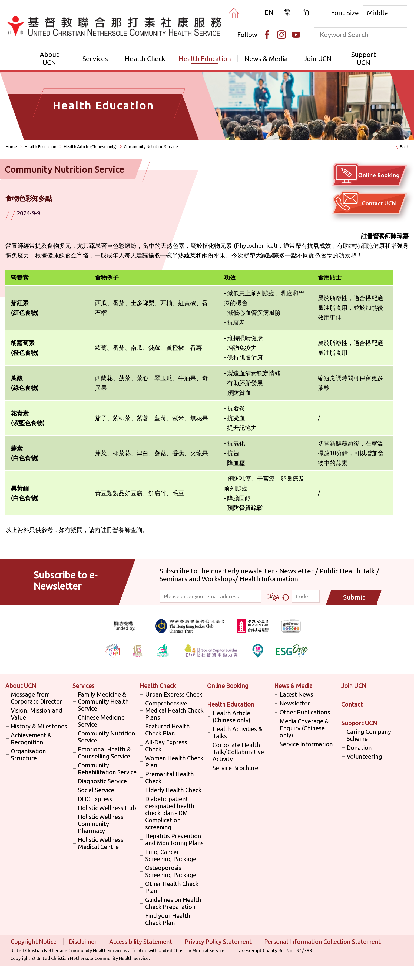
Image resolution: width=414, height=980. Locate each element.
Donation (359, 747)
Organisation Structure (28, 755)
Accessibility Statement (141, 941)
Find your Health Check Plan (168, 919)
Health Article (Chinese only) (90, 147)
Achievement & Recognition (31, 739)
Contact (352, 704)
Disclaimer (84, 941)
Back (404, 147)
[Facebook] (267, 35)
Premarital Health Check (170, 777)
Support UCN (364, 58)
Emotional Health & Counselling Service (104, 753)
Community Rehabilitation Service (107, 769)
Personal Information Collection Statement (322, 941)
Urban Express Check (174, 694)
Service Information (306, 744)
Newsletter (295, 703)
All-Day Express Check (166, 746)
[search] (399, 35)
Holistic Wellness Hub (107, 808)
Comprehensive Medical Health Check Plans (174, 710)
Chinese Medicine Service (101, 721)
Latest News (296, 694)
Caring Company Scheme (369, 735)
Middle (377, 13)
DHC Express (95, 799)
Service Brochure (235, 768)
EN (269, 12)
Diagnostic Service (102, 781)
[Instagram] (281, 35)
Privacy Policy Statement (219, 941)
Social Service (96, 790)
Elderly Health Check (173, 790)
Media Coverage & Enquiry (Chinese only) (304, 728)
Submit (354, 597)
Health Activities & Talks (237, 732)
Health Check (145, 59)
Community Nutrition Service (151, 147)
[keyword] (353, 35)
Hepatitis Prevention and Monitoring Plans (174, 839)
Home (11, 147)
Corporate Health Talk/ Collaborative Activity (238, 752)
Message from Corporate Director (37, 698)
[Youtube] (296, 35)
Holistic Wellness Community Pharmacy (101, 824)
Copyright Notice (34, 941)
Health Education (205, 59)
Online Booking (228, 686)
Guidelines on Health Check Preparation (173, 903)
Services (95, 59)
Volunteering (364, 756)
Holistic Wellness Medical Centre (101, 843)
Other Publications (305, 712)
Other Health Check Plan (172, 887)
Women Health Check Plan (174, 762)
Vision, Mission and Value (37, 714)
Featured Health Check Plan (168, 730)
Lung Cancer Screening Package (171, 855)
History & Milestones (39, 726)
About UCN (49, 58)
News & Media (266, 59)
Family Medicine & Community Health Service (103, 701)
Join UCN (318, 59)
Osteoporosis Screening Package (171, 871)
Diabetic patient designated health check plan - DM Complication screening (170, 813)
